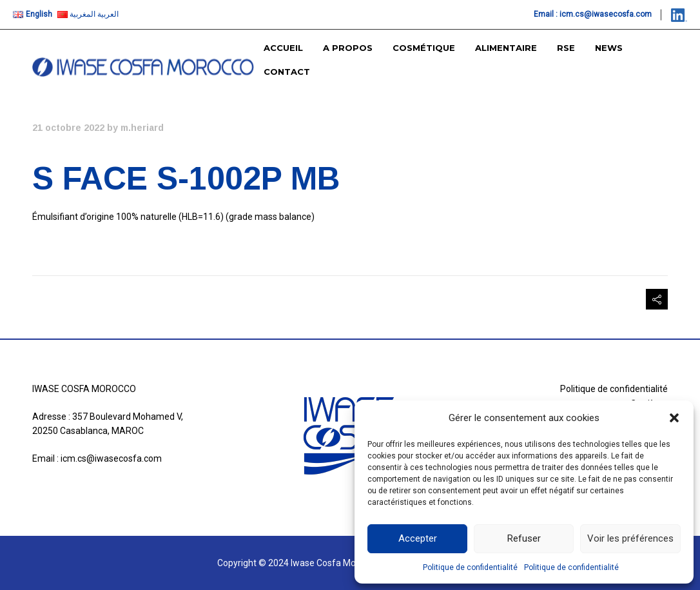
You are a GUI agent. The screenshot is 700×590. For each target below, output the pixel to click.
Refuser (524, 538)
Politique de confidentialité (470, 567)
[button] (674, 418)
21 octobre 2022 (68, 128)
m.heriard (142, 128)
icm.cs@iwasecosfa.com (606, 14)
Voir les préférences (630, 538)
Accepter (418, 538)
